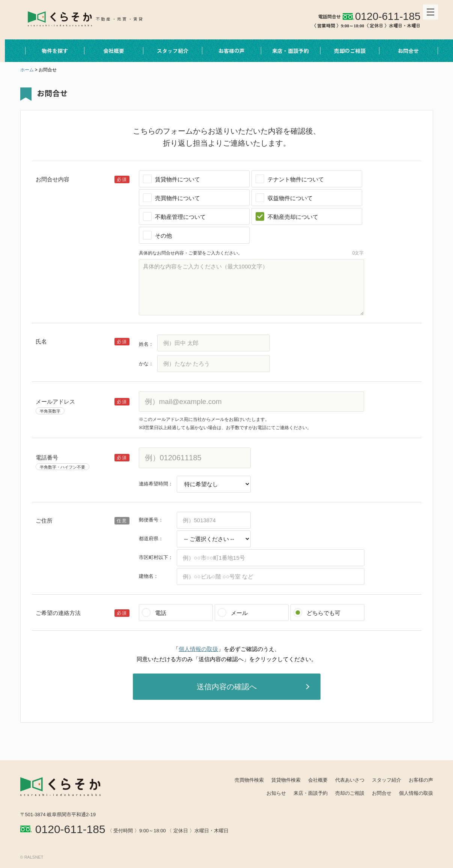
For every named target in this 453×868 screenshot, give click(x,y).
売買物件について (178, 198)
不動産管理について (180, 217)
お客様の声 (227, 51)
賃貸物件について (178, 179)
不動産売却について (293, 217)
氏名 (41, 341)
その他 (163, 236)
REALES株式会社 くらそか (87, 18)
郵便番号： (151, 520)
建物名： (149, 576)
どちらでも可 (324, 613)
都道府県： (151, 539)
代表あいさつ (350, 780)
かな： (146, 364)
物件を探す (50, 51)
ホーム (27, 70)
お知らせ (276, 793)
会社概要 (109, 51)
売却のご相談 (345, 51)
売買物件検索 (249, 780)
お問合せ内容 (53, 179)
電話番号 (47, 457)
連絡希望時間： (156, 484)
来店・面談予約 (286, 51)
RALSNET (34, 857)
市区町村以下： (156, 557)
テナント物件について (296, 179)
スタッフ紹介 (168, 51)
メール (239, 613)
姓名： (146, 344)
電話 (161, 613)
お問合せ (403, 51)
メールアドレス (55, 402)
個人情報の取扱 (198, 649)
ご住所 (44, 521)
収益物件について (290, 198)
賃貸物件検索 (286, 780)
